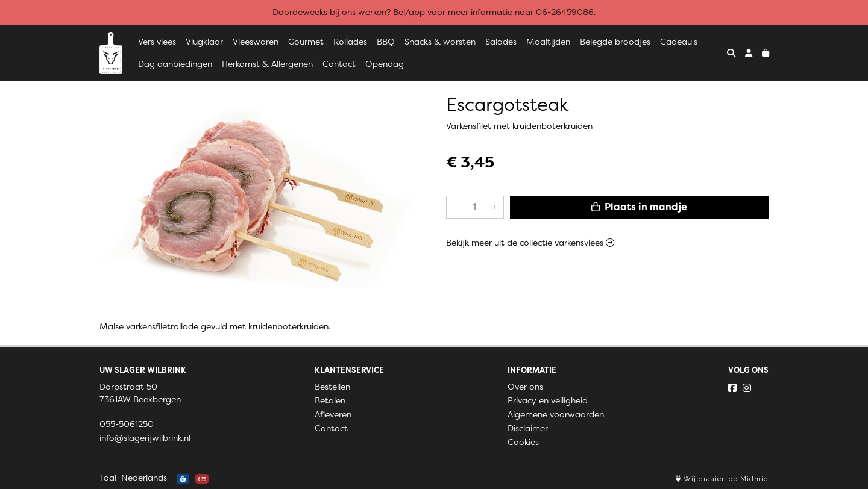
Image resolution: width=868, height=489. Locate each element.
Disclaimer (528, 428)
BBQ (386, 42)
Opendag (385, 64)
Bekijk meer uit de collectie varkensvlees (530, 243)
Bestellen (332, 387)
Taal (108, 478)
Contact (339, 64)
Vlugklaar (204, 42)
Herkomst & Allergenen (267, 64)
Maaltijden (548, 42)
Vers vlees (157, 42)
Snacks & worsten (440, 42)
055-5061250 (127, 424)
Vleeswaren (256, 42)
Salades (501, 42)
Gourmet (306, 42)
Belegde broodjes (615, 42)
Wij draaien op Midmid (722, 479)
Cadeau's (679, 42)
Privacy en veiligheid (548, 400)
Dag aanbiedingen (175, 64)
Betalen (330, 400)
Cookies (523, 442)
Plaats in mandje (639, 207)
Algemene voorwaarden (556, 414)
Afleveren (333, 414)
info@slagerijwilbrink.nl (145, 438)
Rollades (350, 42)
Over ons (525, 387)
